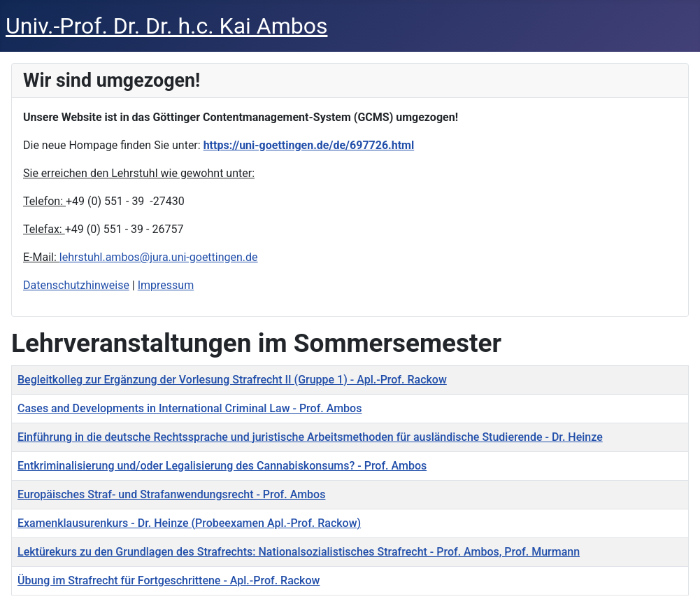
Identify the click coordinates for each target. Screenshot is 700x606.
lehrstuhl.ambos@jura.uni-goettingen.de (159, 257)
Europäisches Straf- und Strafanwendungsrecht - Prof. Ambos (171, 494)
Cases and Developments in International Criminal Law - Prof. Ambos (190, 408)
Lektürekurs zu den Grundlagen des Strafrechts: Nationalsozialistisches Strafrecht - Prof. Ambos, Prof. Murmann (299, 552)
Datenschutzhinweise (76, 285)
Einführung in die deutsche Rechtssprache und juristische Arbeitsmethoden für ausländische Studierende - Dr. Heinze (310, 437)
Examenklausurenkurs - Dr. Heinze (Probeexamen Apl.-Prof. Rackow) (189, 523)
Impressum (166, 285)
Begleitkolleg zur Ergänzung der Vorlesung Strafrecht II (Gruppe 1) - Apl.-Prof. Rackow (232, 380)
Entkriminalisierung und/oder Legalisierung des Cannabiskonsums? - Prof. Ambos (222, 466)
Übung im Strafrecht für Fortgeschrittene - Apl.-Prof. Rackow (169, 580)
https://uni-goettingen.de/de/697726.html (309, 145)
